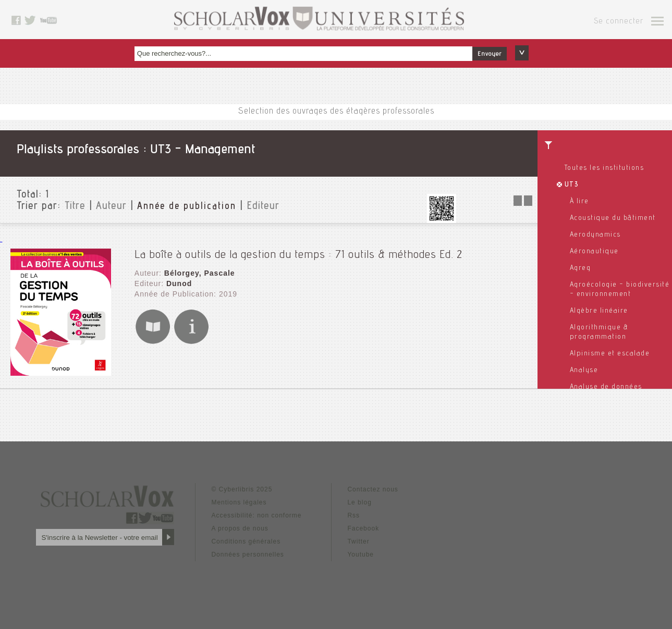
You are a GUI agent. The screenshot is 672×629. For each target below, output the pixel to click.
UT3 (572, 185)
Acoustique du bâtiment (613, 218)
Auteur (111, 207)
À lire (579, 202)
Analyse (584, 371)
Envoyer (490, 54)
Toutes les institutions (604, 168)
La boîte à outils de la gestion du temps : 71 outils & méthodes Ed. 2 (298, 255)
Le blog (359, 502)
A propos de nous (240, 528)
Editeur (263, 207)
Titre (75, 207)
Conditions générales (246, 541)
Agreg (581, 268)
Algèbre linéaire (599, 311)
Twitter (358, 541)
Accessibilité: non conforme (256, 515)
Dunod (179, 283)
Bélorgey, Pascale (200, 273)
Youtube (361, 554)
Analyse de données (606, 387)
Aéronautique (594, 252)
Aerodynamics (595, 235)
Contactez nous (372, 489)
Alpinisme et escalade (610, 354)
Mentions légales (239, 502)
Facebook (363, 528)
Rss (353, 515)
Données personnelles (247, 554)
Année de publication (187, 207)
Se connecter (619, 22)
